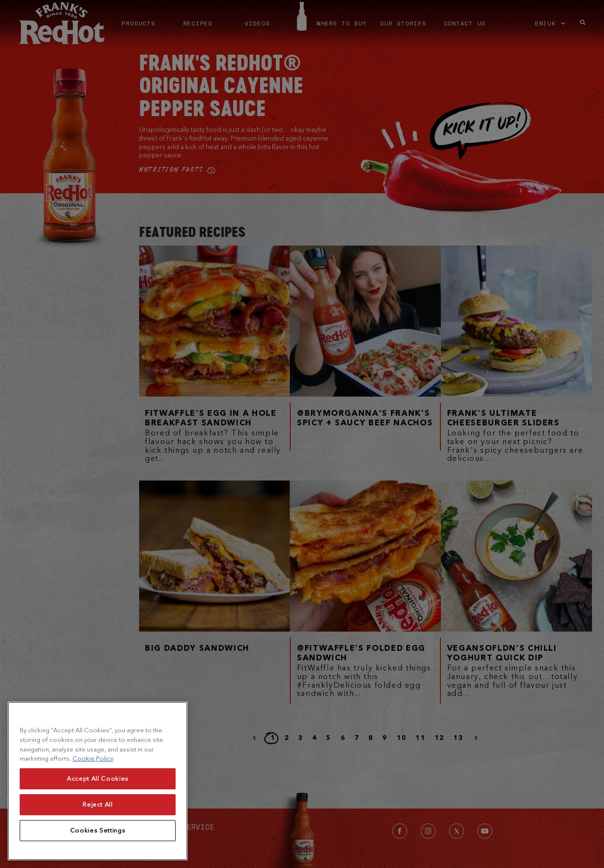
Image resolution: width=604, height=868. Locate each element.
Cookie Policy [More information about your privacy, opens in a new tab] (93, 814)
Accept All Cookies (98, 833)
